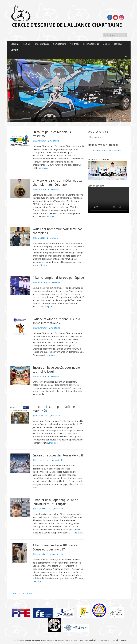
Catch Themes (120, 640)
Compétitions (60, 44)
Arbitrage (75, 44)
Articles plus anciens (22, 594)
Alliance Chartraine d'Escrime (107, 151)
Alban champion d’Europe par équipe (58, 278)
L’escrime (15, 44)
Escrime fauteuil (91, 44)
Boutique (118, 44)
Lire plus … (43, 168)
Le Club (27, 44)
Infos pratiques (42, 44)
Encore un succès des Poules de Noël (58, 455)
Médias (106, 44)
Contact (14, 50)
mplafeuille (54, 141)
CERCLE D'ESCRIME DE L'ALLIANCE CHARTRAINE (67, 25)
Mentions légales (87, 640)
